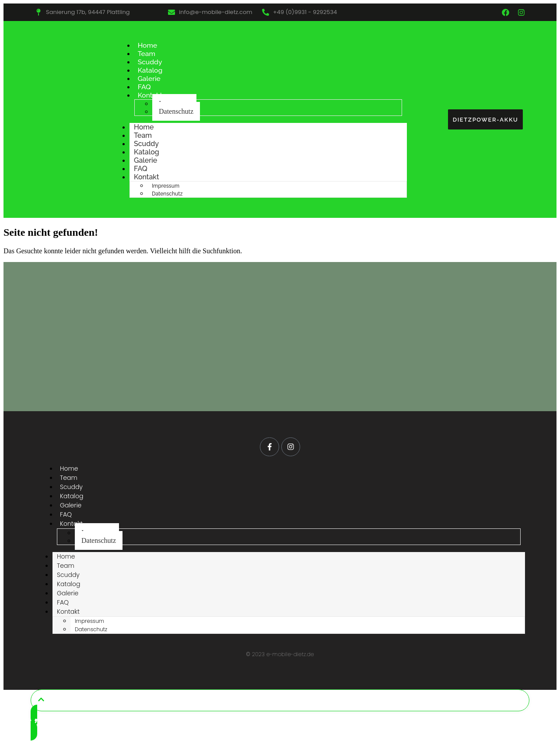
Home (148, 45)
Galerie (149, 79)
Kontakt (150, 95)
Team (147, 54)
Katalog (150, 70)
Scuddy (150, 62)
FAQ (145, 87)
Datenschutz (176, 111)
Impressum (166, 186)
